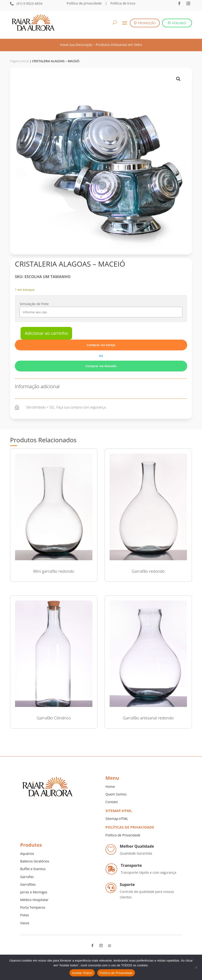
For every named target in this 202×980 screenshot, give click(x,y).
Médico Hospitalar (35, 900)
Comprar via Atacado (101, 366)
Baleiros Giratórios (35, 861)
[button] (178, 79)
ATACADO (179, 23)
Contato (112, 802)
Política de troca (122, 3)
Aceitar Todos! (82, 973)
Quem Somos (116, 794)
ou (101, 356)
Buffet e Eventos (33, 869)
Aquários (27, 854)
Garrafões (28, 884)
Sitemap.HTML (117, 819)
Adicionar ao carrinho (46, 333)
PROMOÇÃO (147, 23)
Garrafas (27, 877)
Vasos (25, 923)
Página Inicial (19, 61)
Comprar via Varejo (101, 345)
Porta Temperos (33, 907)
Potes (25, 915)
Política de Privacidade (123, 835)
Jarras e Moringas (34, 892)
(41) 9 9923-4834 (29, 3)
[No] (196, 967)
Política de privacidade (84, 3)
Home (110, 787)
